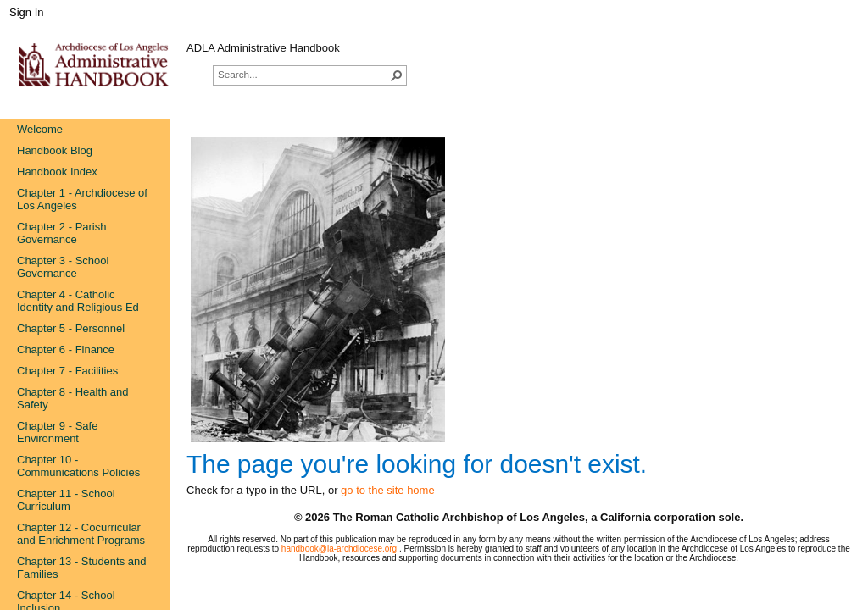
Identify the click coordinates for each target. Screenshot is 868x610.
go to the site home (388, 490)
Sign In (26, 12)
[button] (397, 75)
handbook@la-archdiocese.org (340, 549)
